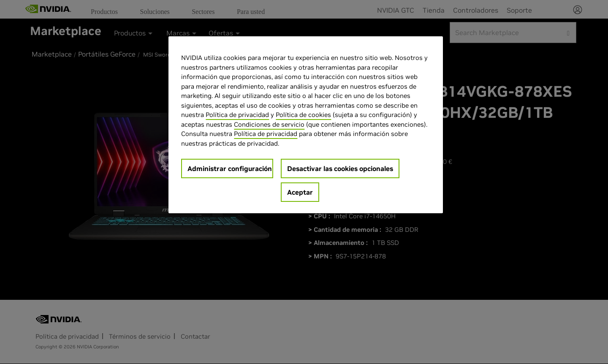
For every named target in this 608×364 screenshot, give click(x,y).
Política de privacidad (237, 115)
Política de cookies (303, 115)
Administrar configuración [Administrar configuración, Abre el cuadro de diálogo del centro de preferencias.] (230, 168)
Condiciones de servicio (269, 124)
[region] (306, 125)
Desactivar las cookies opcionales (340, 168)
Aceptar (300, 192)
